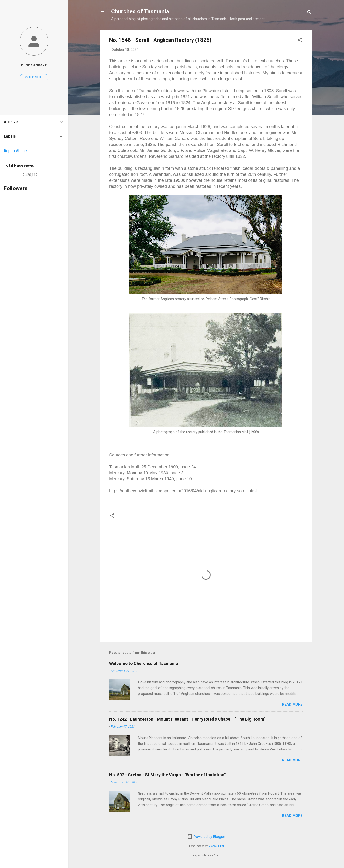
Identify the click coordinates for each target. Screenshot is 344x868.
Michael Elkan (216, 846)
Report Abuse (15, 151)
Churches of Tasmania (140, 11)
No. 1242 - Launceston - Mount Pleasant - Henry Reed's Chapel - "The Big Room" (187, 719)
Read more (292, 704)
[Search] (309, 13)
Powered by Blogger (206, 837)
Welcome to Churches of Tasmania (144, 663)
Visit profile (34, 77)
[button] (300, 41)
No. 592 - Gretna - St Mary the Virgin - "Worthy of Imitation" (167, 775)
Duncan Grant (34, 65)
